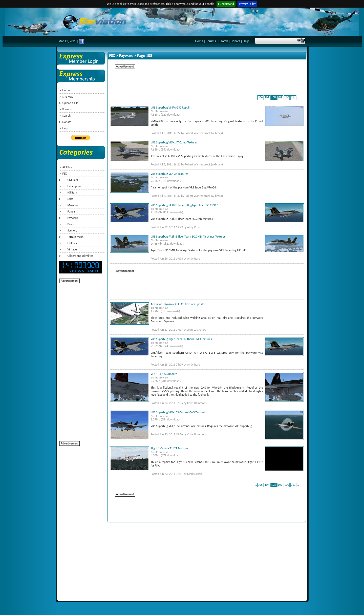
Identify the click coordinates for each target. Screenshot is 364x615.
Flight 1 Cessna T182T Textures (169, 448)
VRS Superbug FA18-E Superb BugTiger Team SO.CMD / (184, 205)
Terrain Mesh (76, 237)
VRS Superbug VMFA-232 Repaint (171, 108)
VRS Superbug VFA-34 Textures (170, 174)
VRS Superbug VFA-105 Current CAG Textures (178, 412)
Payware (73, 218)
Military (72, 193)
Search (223, 41)
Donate (235, 41)
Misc (70, 199)
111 (293, 97)
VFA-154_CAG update (164, 374)
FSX (65, 174)
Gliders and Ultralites (80, 256)
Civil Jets (73, 180)
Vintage (72, 249)
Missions (73, 205)
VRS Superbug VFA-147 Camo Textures (174, 142)
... (256, 97)
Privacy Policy (247, 4)
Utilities (72, 243)
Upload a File (70, 103)
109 (280, 97)
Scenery (72, 230)
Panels (71, 211)
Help (246, 41)
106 (260, 97)
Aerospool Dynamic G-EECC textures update (178, 304)
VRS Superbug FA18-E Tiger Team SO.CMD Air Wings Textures (188, 237)
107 (267, 97)
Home (199, 41)
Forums (211, 41)
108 (273, 97)
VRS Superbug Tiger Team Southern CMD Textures (181, 339)
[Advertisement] (80, 359)
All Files (67, 167)
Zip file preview (159, 111)
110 (287, 97)
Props (71, 224)
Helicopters (74, 186)
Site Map (68, 97)
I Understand (226, 4)
